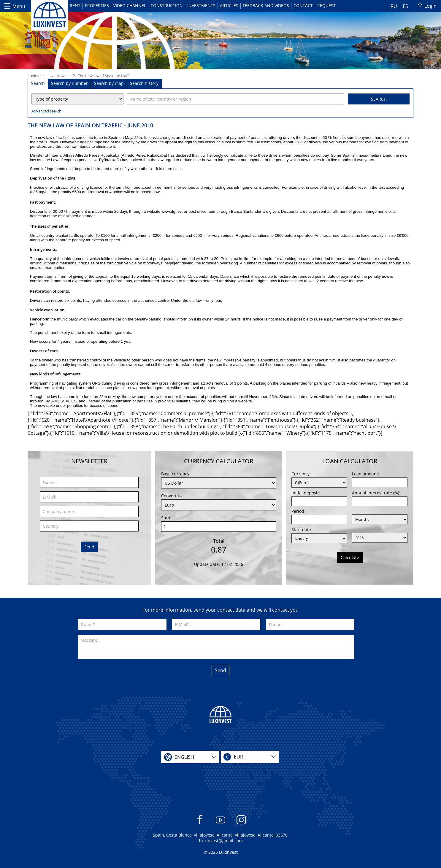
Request (326, 5)
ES (405, 6)
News (61, 76)
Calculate (350, 557)
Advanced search (46, 111)
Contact (303, 5)
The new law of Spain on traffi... (105, 76)
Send (89, 547)
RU (394, 6)
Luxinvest (36, 76)
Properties (97, 5)
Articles (229, 5)
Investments (201, 5)
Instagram (241, 823)
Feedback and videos (266, 5)
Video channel (130, 5)
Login (430, 6)
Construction (167, 5)
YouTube (221, 823)
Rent (75, 5)
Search (379, 99)
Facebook (200, 823)
